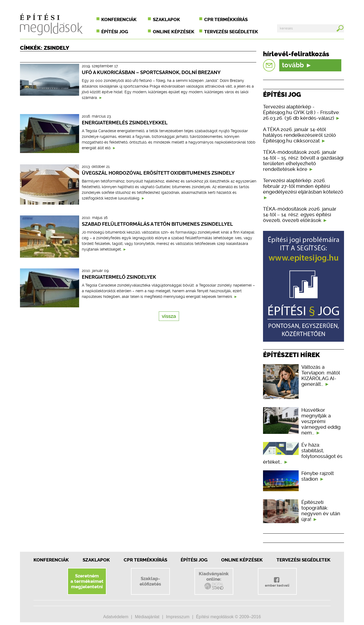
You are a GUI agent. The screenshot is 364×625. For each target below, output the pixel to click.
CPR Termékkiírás (145, 560)
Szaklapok (166, 19)
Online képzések (174, 32)
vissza (169, 316)
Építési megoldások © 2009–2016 (228, 617)
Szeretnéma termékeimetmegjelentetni (87, 581)
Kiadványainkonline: (214, 581)
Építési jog (115, 32)
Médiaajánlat (147, 617)
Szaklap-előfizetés (150, 581)
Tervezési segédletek (231, 32)
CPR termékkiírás (226, 19)
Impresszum (178, 617)
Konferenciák (119, 19)
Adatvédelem (116, 617)
